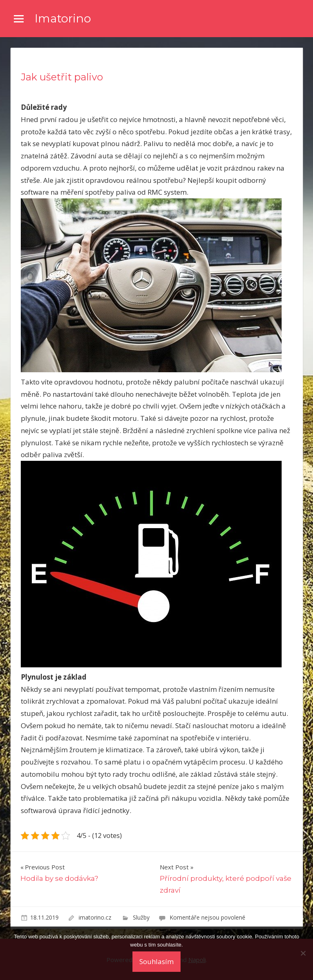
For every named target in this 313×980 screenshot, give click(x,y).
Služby (141, 917)
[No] (303, 953)
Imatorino (63, 18)
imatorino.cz (96, 917)
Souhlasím (156, 961)
